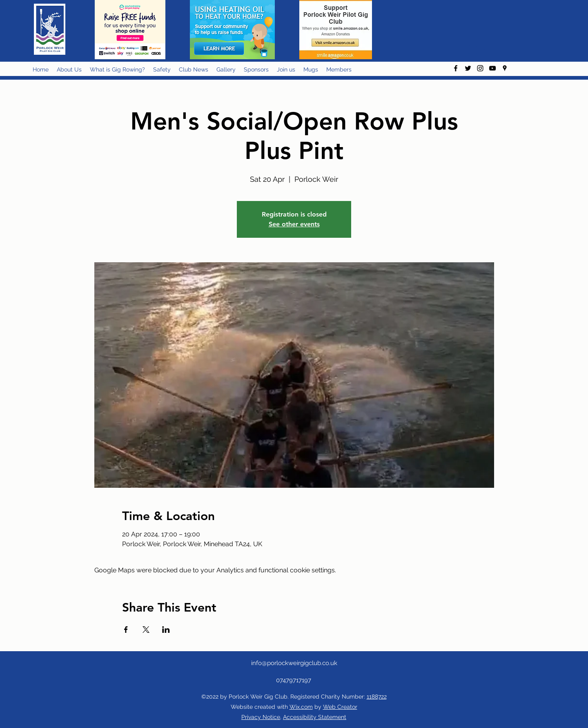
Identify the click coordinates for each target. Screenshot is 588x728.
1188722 (377, 697)
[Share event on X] (146, 630)
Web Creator (340, 707)
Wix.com (301, 707)
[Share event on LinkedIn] (166, 630)
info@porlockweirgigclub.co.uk (294, 663)
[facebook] (456, 68)
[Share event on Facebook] (126, 630)
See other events (294, 224)
